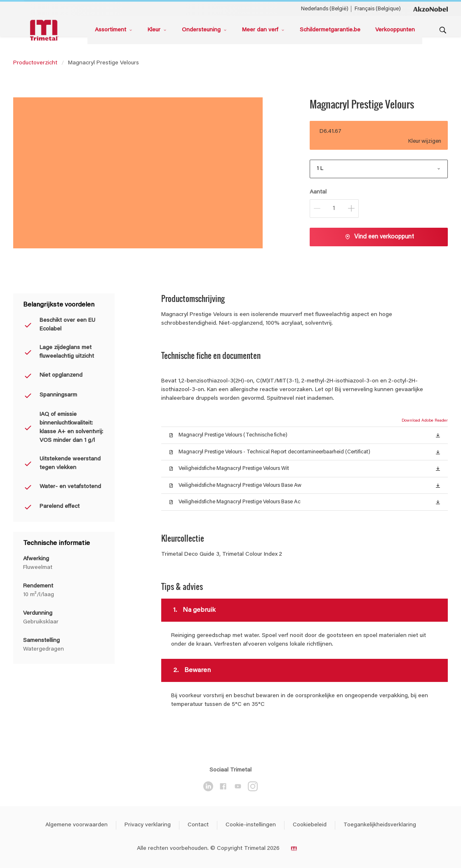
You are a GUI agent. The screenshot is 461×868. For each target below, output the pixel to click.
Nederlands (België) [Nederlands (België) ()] (325, 9)
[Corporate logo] (430, 9)
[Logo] (45, 30)
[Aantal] (334, 209)
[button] (438, 435)
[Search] (443, 30)
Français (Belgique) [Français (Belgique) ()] (378, 9)
